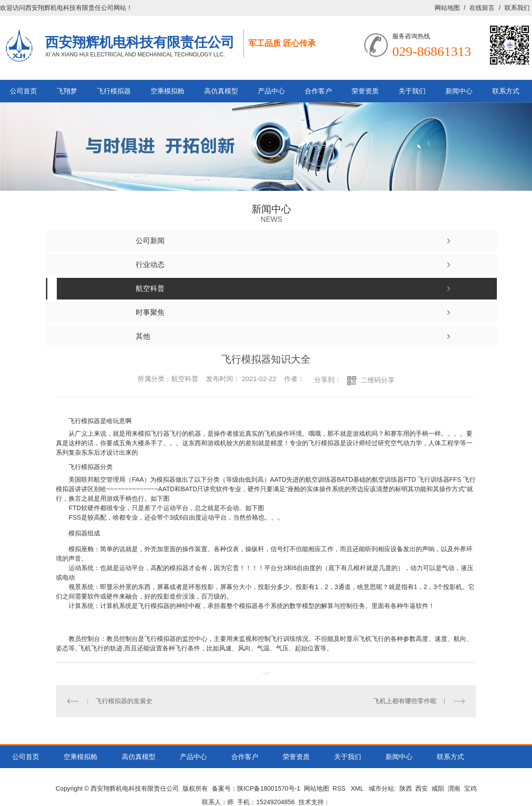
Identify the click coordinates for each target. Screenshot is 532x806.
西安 (422, 788)
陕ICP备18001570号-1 (269, 788)
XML (358, 788)
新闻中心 (459, 91)
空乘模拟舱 (167, 91)
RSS (340, 788)
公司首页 (23, 91)
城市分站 (381, 788)
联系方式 (506, 91)
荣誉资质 (365, 91)
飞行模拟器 (114, 91)
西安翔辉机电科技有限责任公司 (140, 42)
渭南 (454, 788)
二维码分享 (378, 380)
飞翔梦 (67, 91)
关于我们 (412, 91)
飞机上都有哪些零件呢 (405, 701)
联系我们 (517, 8)
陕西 (406, 788)
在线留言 (482, 8)
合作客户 (318, 91)
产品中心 (271, 91)
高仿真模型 (221, 91)
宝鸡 (470, 788)
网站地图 (447, 8)
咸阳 (438, 788)
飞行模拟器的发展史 (124, 701)
